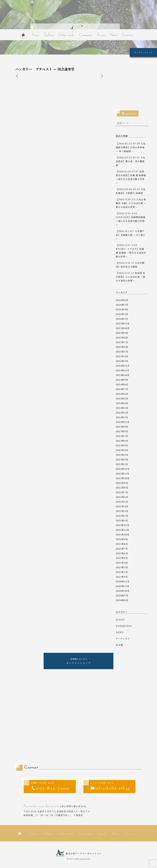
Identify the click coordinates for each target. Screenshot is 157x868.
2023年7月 (122, 436)
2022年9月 (122, 483)
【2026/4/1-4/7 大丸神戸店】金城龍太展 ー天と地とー (131, 235)
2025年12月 (123, 323)
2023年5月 (122, 445)
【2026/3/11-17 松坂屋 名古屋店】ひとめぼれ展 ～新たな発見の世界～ (131, 277)
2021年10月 (123, 535)
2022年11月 (123, 474)
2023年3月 (122, 455)
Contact (128, 35)
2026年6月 (122, 300)
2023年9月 (122, 427)
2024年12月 (123, 366)
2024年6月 (122, 394)
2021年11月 (122, 530)
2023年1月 (122, 464)
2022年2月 (122, 516)
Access (101, 35)
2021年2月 (122, 572)
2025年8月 (122, 338)
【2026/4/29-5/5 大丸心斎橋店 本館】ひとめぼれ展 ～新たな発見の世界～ (131, 203)
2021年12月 (123, 525)
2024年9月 (122, 380)
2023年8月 (122, 431)
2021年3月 (122, 567)
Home (23, 35)
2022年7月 (122, 492)
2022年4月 (122, 506)
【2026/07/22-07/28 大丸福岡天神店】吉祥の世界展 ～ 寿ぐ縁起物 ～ (131, 147)
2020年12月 (123, 581)
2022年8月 (122, 488)
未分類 (119, 645)
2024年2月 (122, 413)
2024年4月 (122, 403)
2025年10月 (123, 328)
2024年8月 (122, 384)
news (120, 632)
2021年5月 (122, 558)
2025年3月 (122, 361)
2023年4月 (122, 450)
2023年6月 (122, 441)
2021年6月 (122, 553)
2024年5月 (122, 398)
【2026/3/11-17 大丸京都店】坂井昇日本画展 (130, 265)
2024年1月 (122, 417)
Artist (36, 35)
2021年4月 (122, 563)
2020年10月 (123, 591)
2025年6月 (122, 347)
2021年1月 (122, 577)
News (114, 35)
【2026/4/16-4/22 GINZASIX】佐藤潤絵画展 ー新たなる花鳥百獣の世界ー (131, 219)
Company (86, 35)
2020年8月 (122, 600)
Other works (66, 35)
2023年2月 (122, 459)
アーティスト (123, 639)
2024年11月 (123, 370)
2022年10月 (123, 478)
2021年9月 (122, 539)
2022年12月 (123, 469)
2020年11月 (123, 586)
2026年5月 (122, 305)
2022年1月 (122, 520)
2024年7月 (122, 389)
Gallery (49, 35)
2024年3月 (122, 408)
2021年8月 (122, 544)
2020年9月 (122, 595)
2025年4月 (122, 356)
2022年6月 (122, 497)
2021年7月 (122, 549)
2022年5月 (122, 502)
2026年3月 (122, 314)
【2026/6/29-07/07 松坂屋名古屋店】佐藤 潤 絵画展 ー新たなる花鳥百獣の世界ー (131, 177)
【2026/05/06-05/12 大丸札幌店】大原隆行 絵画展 (131, 191)
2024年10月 (123, 375)
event (120, 620)
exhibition (124, 626)
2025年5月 (122, 352)
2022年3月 (122, 511)
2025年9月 (122, 333)
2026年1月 (122, 319)
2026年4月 (122, 309)
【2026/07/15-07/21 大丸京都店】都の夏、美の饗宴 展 (131, 161)
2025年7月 (122, 342)
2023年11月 (123, 422)
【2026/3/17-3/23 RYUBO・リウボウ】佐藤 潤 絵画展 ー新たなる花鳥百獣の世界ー (131, 251)
